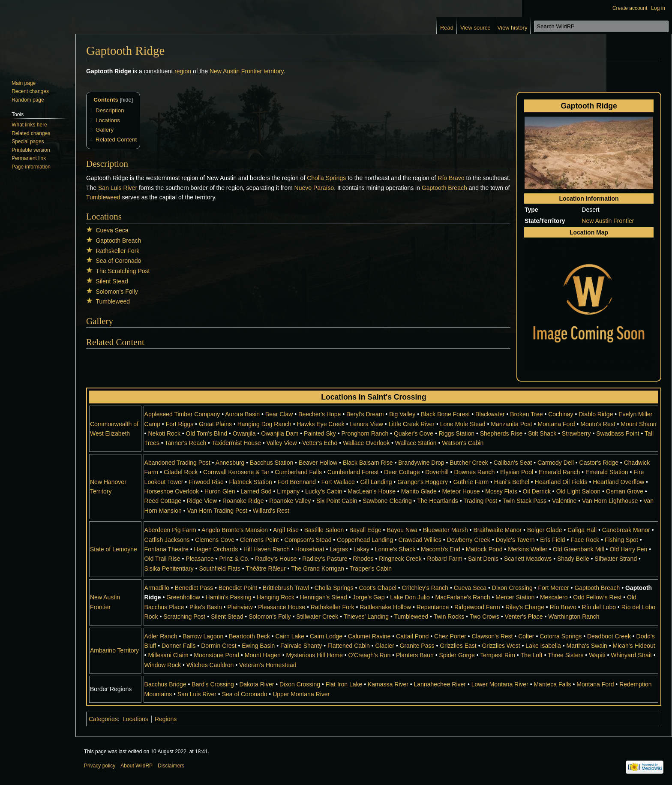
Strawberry (576, 433)
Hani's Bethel (512, 482)
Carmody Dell (556, 463)
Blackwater (490, 414)
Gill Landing (376, 482)
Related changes (31, 133)
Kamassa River (388, 684)
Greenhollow (183, 597)
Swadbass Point (618, 433)
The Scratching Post (123, 271)
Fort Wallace (338, 482)
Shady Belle (573, 559)
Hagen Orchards (216, 549)
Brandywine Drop (421, 463)
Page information (31, 167)
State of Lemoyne (114, 549)
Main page (24, 83)
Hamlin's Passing (228, 597)
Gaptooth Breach (444, 188)
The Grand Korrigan (318, 568)
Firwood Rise (206, 482)
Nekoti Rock (164, 433)
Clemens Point (259, 540)
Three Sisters (565, 655)
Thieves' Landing (366, 617)
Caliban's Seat (513, 463)
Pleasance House (282, 607)
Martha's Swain (587, 646)
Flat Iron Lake (344, 684)
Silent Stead (112, 281)
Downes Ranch (474, 472)
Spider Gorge (457, 655)
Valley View (281, 443)
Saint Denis (483, 559)
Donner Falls (178, 646)
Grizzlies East (458, 646)
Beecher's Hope (319, 414)
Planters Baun (415, 655)
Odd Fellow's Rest (597, 597)
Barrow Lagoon (203, 636)
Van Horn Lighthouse (610, 501)
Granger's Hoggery (423, 482)
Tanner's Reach (185, 443)
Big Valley (402, 414)
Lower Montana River (500, 684)
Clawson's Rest (492, 636)
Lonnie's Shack (395, 549)
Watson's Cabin (463, 443)
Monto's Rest (598, 424)
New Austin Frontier (236, 71)
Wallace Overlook (366, 443)
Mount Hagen (263, 655)
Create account (630, 8)
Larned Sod (256, 491)
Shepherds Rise (501, 433)
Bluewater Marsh (445, 530)
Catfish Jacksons (167, 540)
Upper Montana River (301, 694)
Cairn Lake (290, 636)
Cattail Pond (412, 636)
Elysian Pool (517, 472)
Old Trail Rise (162, 559)
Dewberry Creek (469, 540)
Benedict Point (238, 588)
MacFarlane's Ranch (463, 597)
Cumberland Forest (353, 472)
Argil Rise (286, 530)
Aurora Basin (242, 414)
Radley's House (276, 559)
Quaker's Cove (414, 433)
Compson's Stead (308, 540)
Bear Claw (279, 414)
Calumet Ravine (369, 636)
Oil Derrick (537, 491)
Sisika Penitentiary (169, 568)
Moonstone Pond (216, 655)
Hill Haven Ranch (267, 549)
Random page (28, 100)
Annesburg (230, 463)
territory (273, 71)
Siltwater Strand (616, 559)
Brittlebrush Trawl (286, 588)
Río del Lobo (599, 607)
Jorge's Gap (369, 597)
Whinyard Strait (631, 655)
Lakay (361, 549)
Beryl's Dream (365, 414)
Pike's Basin (206, 607)
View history (513, 28)
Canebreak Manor (626, 530)
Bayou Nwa (402, 530)
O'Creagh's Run (369, 655)
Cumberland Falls (298, 472)
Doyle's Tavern (515, 540)
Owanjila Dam (280, 433)
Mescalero (554, 597)
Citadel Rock (181, 472)
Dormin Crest (219, 646)
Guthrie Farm (471, 482)
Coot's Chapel (378, 588)
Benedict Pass (194, 588)
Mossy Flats (501, 491)
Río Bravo (451, 178)
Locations (135, 719)
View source (475, 28)
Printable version (31, 150)
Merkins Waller (528, 549)
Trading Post (480, 501)
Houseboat (310, 549)
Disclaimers (171, 766)
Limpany (288, 491)
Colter (526, 636)
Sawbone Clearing (387, 501)
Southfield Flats (220, 568)
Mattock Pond (484, 549)
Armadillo (157, 588)
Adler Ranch (161, 636)
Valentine (564, 501)
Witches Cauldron (210, 665)
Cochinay (561, 414)
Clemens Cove (215, 540)
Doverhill (437, 472)
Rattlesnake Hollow (385, 607)
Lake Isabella (543, 646)
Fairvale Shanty (301, 646)
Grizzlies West (501, 646)
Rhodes (363, 559)
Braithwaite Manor (497, 530)
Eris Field (552, 540)
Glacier (385, 646)
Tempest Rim (498, 655)
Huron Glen (220, 491)
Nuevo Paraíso (314, 188)
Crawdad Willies (420, 540)
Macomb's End (441, 549)
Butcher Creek (469, 463)
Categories (103, 719)
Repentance (433, 607)
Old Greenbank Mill (579, 549)
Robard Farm (445, 559)
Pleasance (199, 559)
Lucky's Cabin (324, 491)
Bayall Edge (365, 530)
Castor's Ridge (599, 463)
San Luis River (118, 188)
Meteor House (461, 491)
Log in (658, 8)
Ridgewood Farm (477, 607)
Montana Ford (556, 424)
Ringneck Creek (400, 559)
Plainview (240, 607)
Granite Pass (417, 646)
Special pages (28, 141)
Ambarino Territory (114, 650)
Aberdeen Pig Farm (170, 530)
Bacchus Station (271, 463)
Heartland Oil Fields (561, 482)
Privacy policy (100, 766)
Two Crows (484, 617)
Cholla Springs (326, 178)
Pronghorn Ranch (365, 433)
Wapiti (597, 655)
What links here (29, 125)
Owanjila (244, 433)
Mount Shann (638, 424)
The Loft (531, 655)
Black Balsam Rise (368, 463)
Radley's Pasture (325, 559)
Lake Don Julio (410, 597)
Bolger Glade (545, 530)
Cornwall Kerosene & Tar (236, 472)
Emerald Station (607, 472)
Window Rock (163, 665)
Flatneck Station (251, 482)
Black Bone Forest (445, 414)
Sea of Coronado (118, 261)
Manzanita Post (511, 424)
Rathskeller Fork (117, 251)
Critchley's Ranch (425, 588)
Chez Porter (450, 636)
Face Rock (585, 540)
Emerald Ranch (559, 472)
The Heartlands (438, 501)
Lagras (339, 549)
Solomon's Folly (117, 292)
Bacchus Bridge (165, 684)
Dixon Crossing (512, 588)
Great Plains (215, 424)
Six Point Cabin (337, 501)
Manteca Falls (552, 684)
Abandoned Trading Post (177, 463)
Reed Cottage (163, 501)
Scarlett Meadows (528, 559)
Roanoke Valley (290, 501)
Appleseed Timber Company (182, 414)
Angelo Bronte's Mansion (235, 530)
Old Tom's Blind (207, 433)
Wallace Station (416, 443)
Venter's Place (524, 617)
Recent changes (30, 91)
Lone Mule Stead (463, 424)
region (183, 71)
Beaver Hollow (318, 463)
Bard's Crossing (213, 684)
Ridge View (202, 501)
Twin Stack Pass (525, 501)
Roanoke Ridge (243, 501)
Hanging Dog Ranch (264, 424)
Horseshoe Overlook (172, 491)
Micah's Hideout (634, 646)
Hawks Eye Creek (320, 424)
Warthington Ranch (574, 617)
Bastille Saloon (324, 530)
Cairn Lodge (326, 636)
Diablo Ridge (596, 414)
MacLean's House (372, 491)
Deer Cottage (402, 472)
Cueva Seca (112, 230)
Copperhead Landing (365, 540)
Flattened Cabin (349, 646)
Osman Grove (625, 491)
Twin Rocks (449, 617)
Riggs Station (457, 433)
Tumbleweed (103, 197)
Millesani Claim (168, 655)
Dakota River (256, 684)
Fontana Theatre (166, 549)
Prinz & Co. (234, 559)
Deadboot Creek (609, 636)
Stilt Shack (542, 433)
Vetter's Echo (320, 443)
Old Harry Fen (628, 549)
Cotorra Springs (561, 636)
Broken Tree (526, 414)
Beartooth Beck (249, 636)
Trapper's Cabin (370, 568)
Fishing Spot (621, 540)
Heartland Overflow (618, 482)
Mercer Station (515, 597)
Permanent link (29, 158)
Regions (166, 719)
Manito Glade (419, 491)
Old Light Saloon (579, 491)
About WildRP (136, 766)
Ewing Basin (258, 646)
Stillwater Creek (317, 617)
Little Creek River (412, 424)
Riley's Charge (525, 607)
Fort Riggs (180, 424)
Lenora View (366, 424)
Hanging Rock (276, 597)
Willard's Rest (271, 511)
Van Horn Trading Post (217, 511)
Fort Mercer (553, 588)
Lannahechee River (440, 684)
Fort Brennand (297, 482)
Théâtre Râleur (265, 568)
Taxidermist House (236, 443)
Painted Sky (320, 433)
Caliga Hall (582, 530)
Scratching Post (184, 617)
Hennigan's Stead (324, 597)
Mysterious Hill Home (315, 655)
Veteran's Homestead (268, 665)
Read (447, 28)
